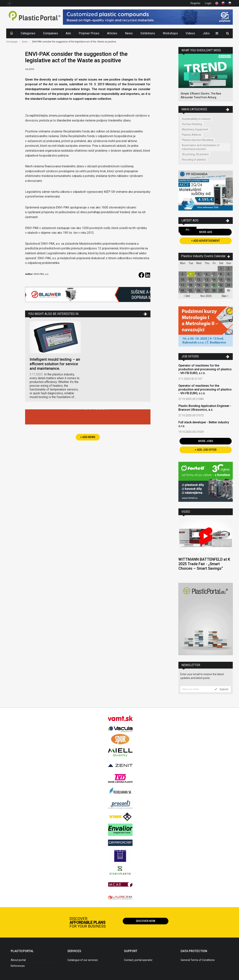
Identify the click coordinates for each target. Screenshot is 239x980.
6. (207, 274)
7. (214, 274)
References (18, 966)
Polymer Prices (89, 33)
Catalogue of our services (83, 960)
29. (221, 291)
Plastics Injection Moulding (197, 140)
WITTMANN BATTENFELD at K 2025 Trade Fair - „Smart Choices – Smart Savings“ (204, 564)
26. (199, 291)
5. (199, 274)
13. (207, 280)
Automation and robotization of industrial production (201, 147)
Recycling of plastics (194, 160)
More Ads (206, 232)
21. (214, 285)
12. (199, 280)
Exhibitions (148, 33)
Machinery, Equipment (195, 129)
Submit (221, 689)
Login (208, 3)
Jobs (206, 33)
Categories (28, 33)
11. (191, 280)
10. (183, 280)
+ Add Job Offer (206, 450)
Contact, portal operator (138, 960)
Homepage (12, 42)
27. (207, 291)
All (188, 230)
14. (214, 280)
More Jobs (206, 441)
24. (183, 291)
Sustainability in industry (196, 119)
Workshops (170, 33)
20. (207, 285)
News (129, 33)
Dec (225, 296)
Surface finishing (192, 124)
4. (191, 274)
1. (221, 269)
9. (229, 274)
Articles (112, 33)
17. (183, 285)
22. (221, 285)
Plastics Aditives (192, 135)
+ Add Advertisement (206, 241)
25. (191, 291)
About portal (18, 960)
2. (229, 269)
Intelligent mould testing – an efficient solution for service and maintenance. (55, 364)
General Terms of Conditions (198, 960)
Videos (190, 33)
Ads (68, 33)
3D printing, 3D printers (195, 154)
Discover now (146, 921)
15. (221, 280)
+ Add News (88, 437)
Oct (187, 296)
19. (199, 285)
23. (229, 285)
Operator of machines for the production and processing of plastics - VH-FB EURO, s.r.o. (205, 369)
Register (195, 3)
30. (229, 291)
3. (183, 274)
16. (229, 280)
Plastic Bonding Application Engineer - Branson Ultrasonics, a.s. (205, 408)
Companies (50, 33)
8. (221, 274)
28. (214, 291)
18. (191, 285)
